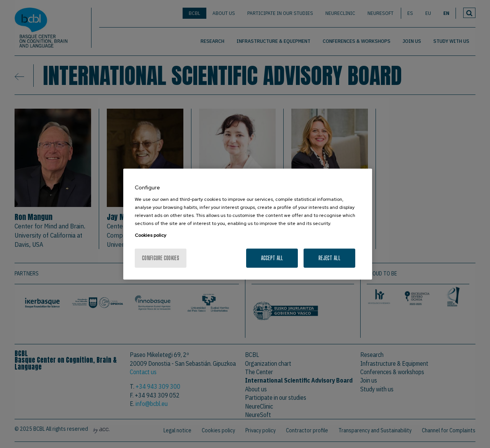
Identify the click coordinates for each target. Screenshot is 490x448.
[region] (248, 224)
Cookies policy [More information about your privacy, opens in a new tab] (150, 235)
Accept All (272, 258)
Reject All (329, 258)
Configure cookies (161, 258)
